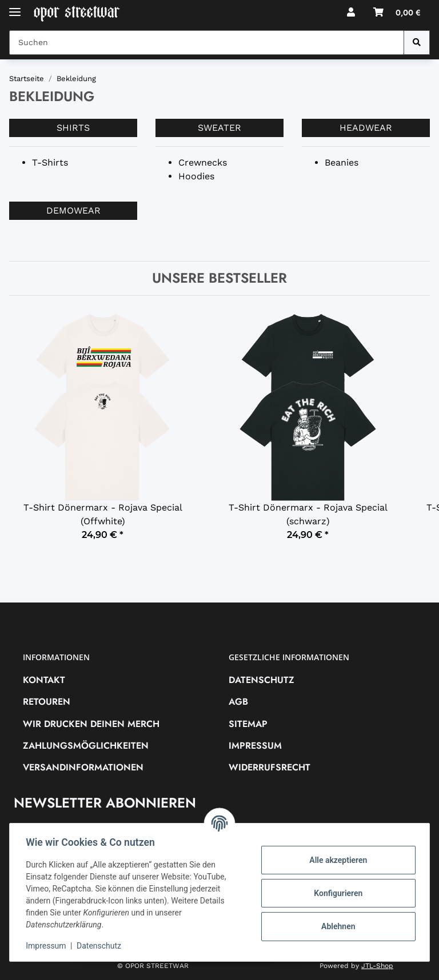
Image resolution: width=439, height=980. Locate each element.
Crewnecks (203, 162)
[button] (351, 13)
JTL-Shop (377, 966)
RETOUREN (47, 702)
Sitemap (248, 724)
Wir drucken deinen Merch (91, 724)
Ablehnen (336, 926)
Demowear (73, 210)
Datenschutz (262, 680)
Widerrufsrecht (270, 767)
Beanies (342, 162)
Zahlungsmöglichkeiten (86, 746)
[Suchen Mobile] (207, 43)
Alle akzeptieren (336, 860)
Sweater (219, 128)
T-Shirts (50, 162)
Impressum (255, 746)
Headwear (366, 128)
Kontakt (44, 680)
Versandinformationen (83, 767)
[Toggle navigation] (15, 7)
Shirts (73, 128)
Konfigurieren (336, 893)
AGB (238, 702)
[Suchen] (417, 43)
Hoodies (196, 176)
